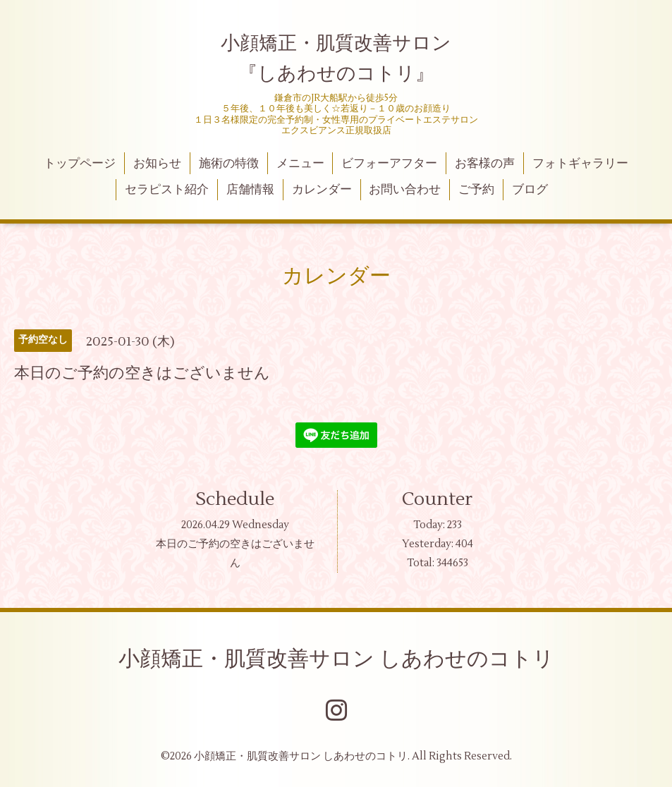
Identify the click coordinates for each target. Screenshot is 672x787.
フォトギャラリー (580, 164)
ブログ (530, 190)
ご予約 (476, 190)
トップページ (80, 164)
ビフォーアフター (389, 164)
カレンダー (322, 190)
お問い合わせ (405, 190)
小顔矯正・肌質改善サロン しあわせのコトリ (336, 659)
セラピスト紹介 (167, 190)
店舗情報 (250, 190)
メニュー (300, 164)
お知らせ (157, 164)
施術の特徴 (229, 164)
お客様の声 (485, 164)
